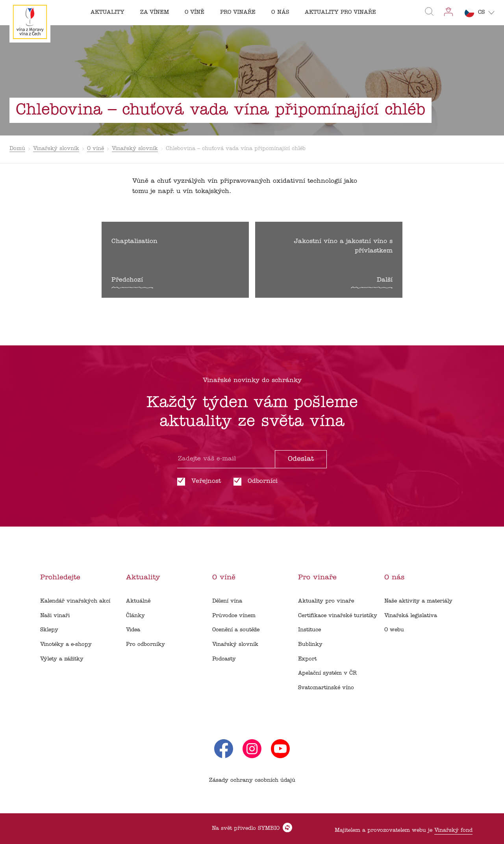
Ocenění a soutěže (236, 630)
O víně (95, 149)
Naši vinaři (55, 616)
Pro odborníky (145, 645)
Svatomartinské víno (326, 688)
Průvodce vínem (234, 616)
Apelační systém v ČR (327, 673)
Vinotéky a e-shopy (66, 645)
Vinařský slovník (56, 149)
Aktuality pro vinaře (326, 601)
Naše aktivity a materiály (418, 601)
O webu (394, 630)
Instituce (309, 630)
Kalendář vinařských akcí (75, 601)
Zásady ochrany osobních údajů (252, 780)
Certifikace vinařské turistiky (338, 616)
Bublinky (310, 645)
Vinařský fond (453, 830)
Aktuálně (138, 601)
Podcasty (224, 659)
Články (135, 616)
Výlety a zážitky (62, 659)
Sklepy (49, 630)
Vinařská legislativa (411, 616)
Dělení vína (227, 601)
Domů (17, 149)
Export (307, 659)
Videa (133, 630)
